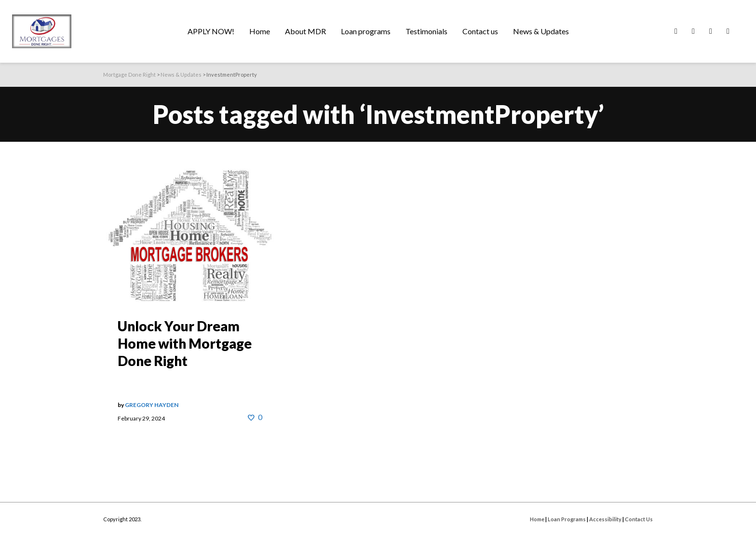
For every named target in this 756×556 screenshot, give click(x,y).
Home (537, 519)
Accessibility (605, 519)
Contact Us (639, 519)
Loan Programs (567, 519)
